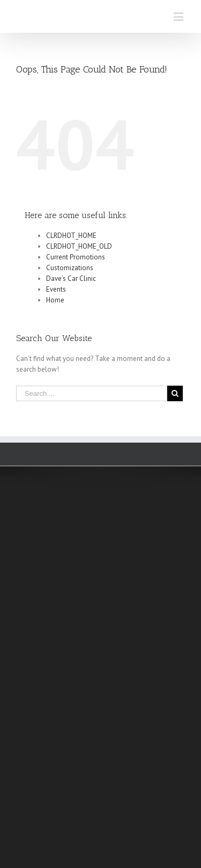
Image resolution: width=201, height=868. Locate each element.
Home (55, 300)
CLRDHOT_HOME (71, 236)
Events (56, 289)
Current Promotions (76, 257)
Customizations (70, 268)
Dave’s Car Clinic (71, 279)
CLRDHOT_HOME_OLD (79, 246)
